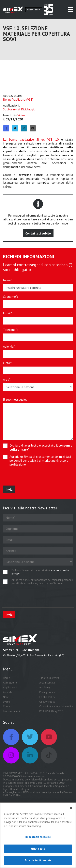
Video (21, 115)
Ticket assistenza (49, 678)
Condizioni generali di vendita (56, 706)
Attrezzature (10, 683)
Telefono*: (10, 330)
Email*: (8, 313)
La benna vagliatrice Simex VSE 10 (31, 139)
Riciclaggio (28, 109)
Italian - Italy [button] (33, 10)
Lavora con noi (11, 711)
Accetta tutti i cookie (38, 860)
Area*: (7, 380)
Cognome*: (10, 297)
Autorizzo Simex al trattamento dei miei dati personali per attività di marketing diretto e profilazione (40, 461)
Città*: (7, 363)
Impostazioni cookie (38, 837)
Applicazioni (10, 687)
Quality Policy (47, 702)
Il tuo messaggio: (15, 400)
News (6, 697)
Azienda (8, 692)
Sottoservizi (11, 109)
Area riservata (47, 683)
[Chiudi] (71, 808)
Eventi (6, 702)
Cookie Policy (47, 697)
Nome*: (8, 280)
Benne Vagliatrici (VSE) (18, 99)
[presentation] (33, 478)
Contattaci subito (38, 233)
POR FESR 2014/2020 (51, 711)
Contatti (8, 706)
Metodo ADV (20, 792)
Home (6, 678)
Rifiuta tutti (38, 849)
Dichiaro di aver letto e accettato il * (41, 447)
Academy (45, 687)
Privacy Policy (47, 692)
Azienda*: (9, 346)
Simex (9, 792)
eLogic (37, 792)
